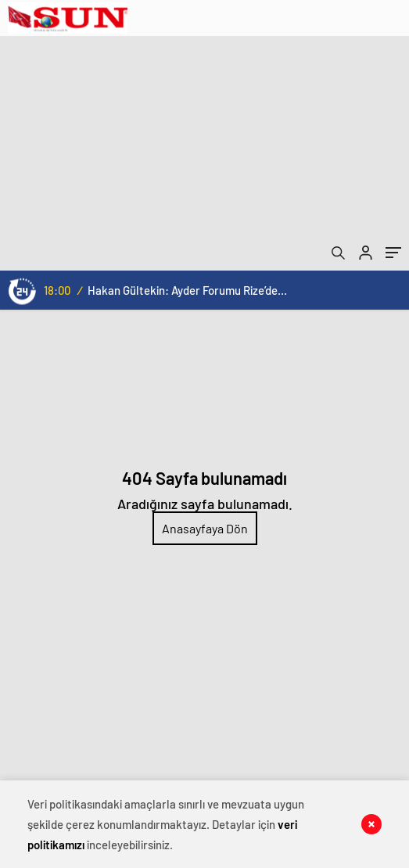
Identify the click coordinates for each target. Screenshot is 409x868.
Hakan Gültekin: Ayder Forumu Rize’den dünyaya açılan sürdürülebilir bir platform (187, 290)
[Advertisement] (204, 153)
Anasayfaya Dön (205, 528)
